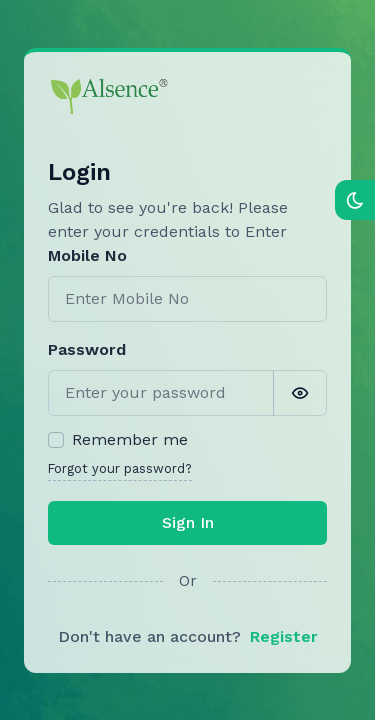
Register (284, 636)
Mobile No (87, 255)
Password (87, 349)
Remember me (130, 440)
